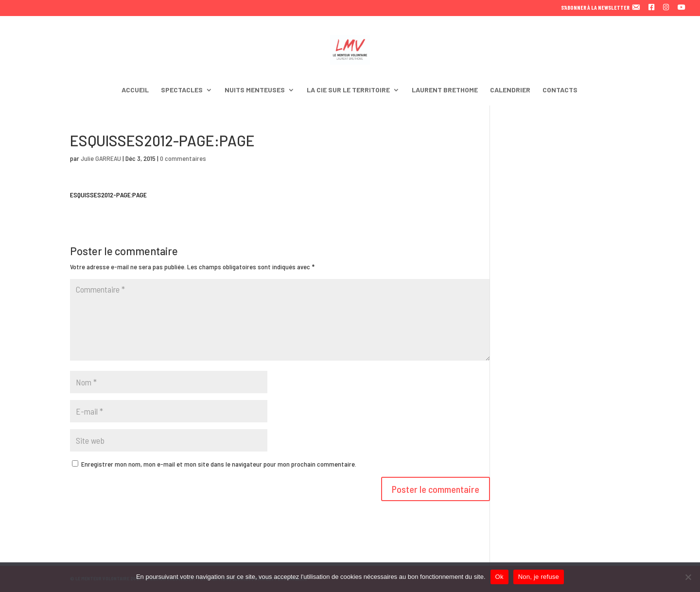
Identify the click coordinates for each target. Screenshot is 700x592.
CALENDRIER (510, 90)
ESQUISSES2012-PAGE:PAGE (108, 195)
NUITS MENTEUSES (255, 90)
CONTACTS (560, 90)
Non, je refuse (539, 577)
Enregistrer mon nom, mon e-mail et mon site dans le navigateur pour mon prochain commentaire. (219, 464)
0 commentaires (183, 158)
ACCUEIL (135, 90)
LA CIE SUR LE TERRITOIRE (348, 90)
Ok (499, 577)
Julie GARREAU (101, 158)
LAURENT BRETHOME (445, 90)
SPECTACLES (182, 90)
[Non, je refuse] (688, 577)
